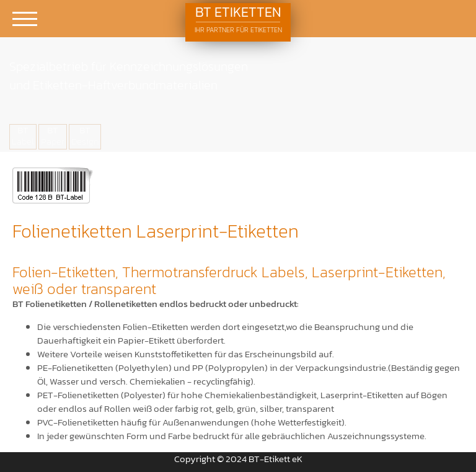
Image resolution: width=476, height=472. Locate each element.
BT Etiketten (238, 19)
